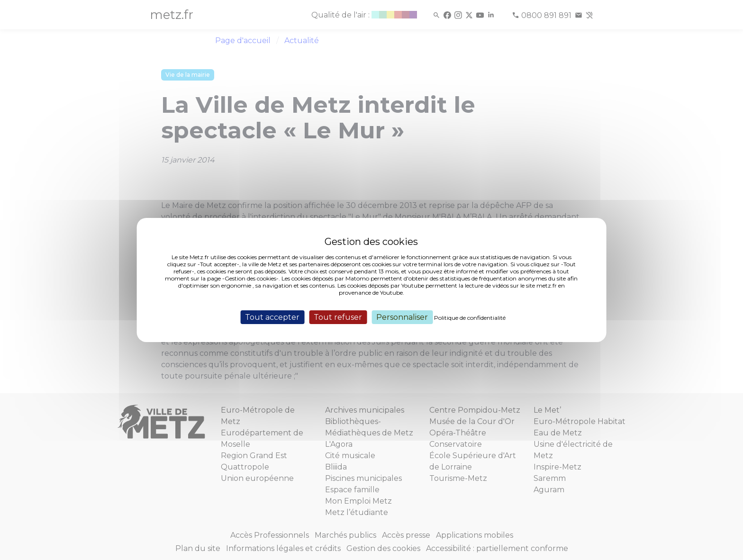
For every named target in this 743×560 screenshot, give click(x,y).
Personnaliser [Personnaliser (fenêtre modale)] (402, 317)
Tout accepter (272, 317)
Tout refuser (338, 317)
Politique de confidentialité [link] (470, 318)
